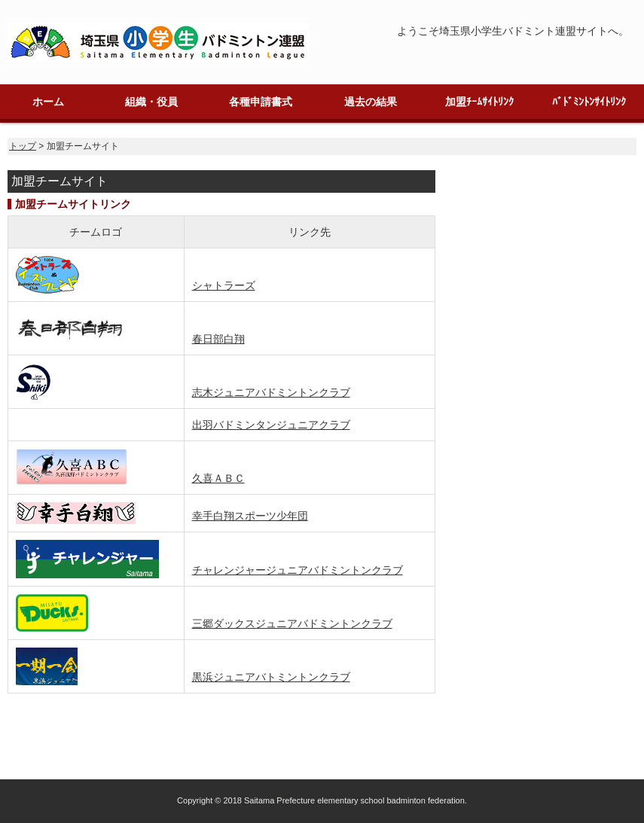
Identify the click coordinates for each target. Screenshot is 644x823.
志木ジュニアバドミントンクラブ (271, 392)
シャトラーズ (224, 285)
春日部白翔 (218, 339)
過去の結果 (371, 102)
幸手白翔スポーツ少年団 (250, 516)
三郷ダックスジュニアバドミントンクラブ (292, 623)
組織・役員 (151, 102)
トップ (23, 146)
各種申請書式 (261, 102)
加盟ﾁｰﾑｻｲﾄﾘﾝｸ (479, 102)
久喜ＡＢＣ (218, 478)
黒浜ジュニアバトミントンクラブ (271, 677)
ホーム (48, 102)
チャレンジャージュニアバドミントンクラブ (298, 570)
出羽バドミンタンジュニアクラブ (271, 425)
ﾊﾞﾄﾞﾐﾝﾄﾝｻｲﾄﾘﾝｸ (589, 102)
